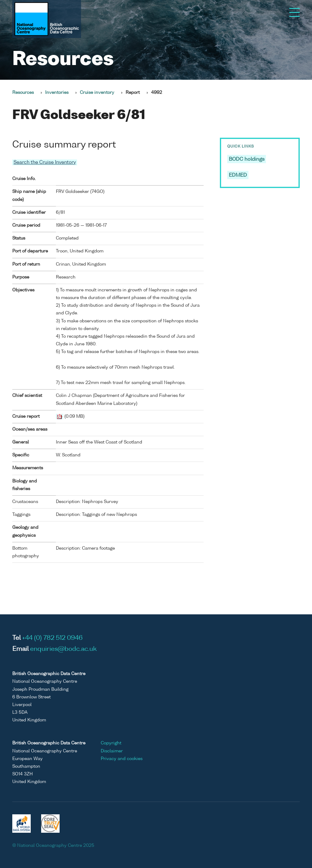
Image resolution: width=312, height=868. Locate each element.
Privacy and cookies (122, 759)
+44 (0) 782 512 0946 (52, 638)
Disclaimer (112, 751)
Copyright (111, 743)
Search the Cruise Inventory (45, 162)
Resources (23, 93)
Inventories (57, 93)
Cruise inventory (97, 93)
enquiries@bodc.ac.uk (63, 649)
